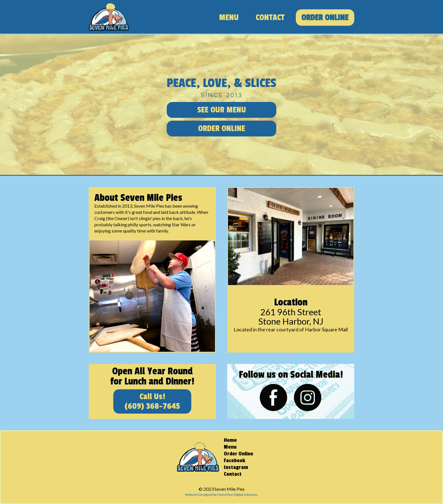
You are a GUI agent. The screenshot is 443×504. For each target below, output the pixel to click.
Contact (270, 18)
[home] (109, 17)
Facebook (234, 460)
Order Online (325, 18)
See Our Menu (222, 110)
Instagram (236, 467)
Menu (229, 18)
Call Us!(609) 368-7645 (152, 401)
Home (230, 440)
